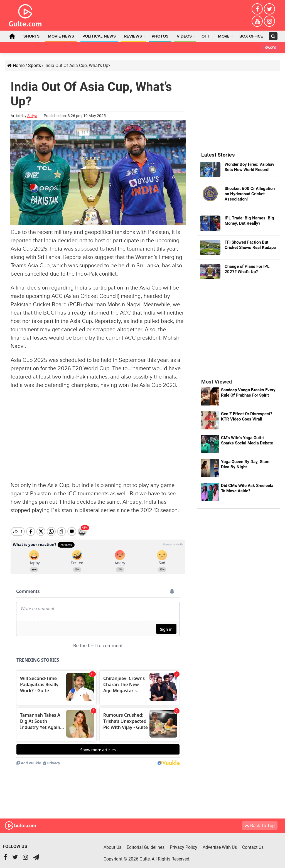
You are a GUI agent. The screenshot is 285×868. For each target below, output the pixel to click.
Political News (99, 36)
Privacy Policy (184, 843)
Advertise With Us (220, 843)
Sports (35, 65)
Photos (160, 36)
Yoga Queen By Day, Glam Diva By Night (245, 464)
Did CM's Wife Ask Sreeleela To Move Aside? (247, 488)
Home (12, 36)
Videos (184, 36)
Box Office (251, 36)
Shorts (31, 36)
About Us (112, 843)
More (224, 36)
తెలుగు (271, 48)
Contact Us (253, 843)
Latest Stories (218, 155)
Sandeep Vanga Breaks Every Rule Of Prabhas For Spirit (248, 393)
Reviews (133, 36)
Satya (32, 116)
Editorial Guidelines (146, 843)
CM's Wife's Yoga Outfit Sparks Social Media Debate (247, 440)
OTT (206, 36)
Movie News (61, 36)
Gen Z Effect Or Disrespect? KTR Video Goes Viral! (247, 416)
